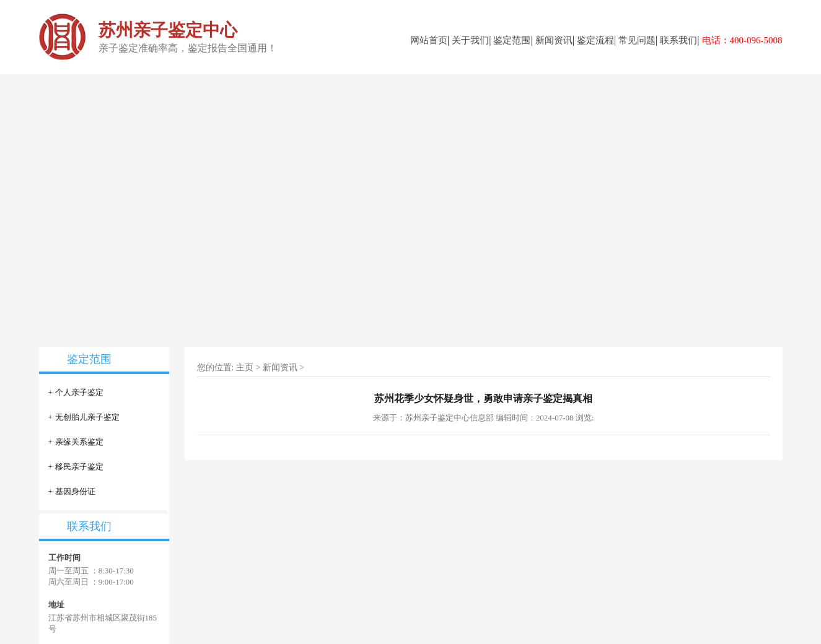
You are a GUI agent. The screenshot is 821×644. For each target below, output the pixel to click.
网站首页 (429, 40)
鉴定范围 (512, 40)
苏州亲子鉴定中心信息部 (450, 418)
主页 (245, 368)
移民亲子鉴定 (79, 467)
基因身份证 (75, 491)
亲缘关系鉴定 (79, 442)
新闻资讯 (554, 40)
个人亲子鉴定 (79, 392)
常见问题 (637, 40)
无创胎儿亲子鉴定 (87, 417)
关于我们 (470, 40)
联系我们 (678, 40)
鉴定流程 (595, 40)
